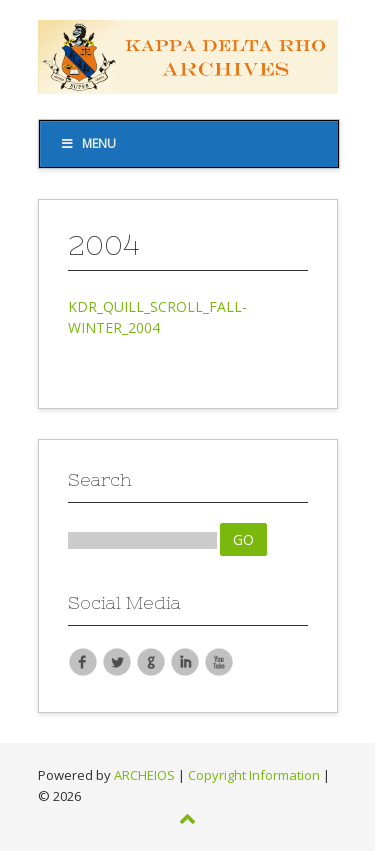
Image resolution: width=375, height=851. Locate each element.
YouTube (219, 661)
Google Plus (151, 661)
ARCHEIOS (144, 775)
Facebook (83, 661)
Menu (88, 143)
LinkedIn (185, 661)
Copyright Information (254, 775)
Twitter (117, 661)
